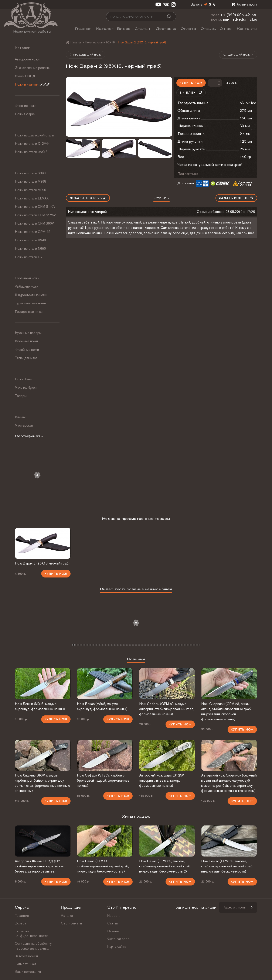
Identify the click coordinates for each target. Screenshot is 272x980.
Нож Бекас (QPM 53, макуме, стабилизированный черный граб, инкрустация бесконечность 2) (165, 866)
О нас (226, 29)
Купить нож (191, 83)
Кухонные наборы (28, 333)
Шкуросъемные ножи (31, 295)
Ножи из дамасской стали (34, 135)
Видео (124, 29)
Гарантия (22, 916)
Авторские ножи (27, 59)
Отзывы (209, 29)
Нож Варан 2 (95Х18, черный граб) (42, 563)
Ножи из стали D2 (29, 257)
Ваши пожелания (28, 972)
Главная (83, 29)
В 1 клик (191, 93)
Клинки (20, 417)
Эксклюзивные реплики (33, 68)
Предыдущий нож (85, 55)
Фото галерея (118, 939)
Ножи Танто (24, 379)
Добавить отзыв (88, 198)
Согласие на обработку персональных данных (33, 946)
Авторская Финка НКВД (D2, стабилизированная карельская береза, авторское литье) (39, 866)
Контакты (247, 29)
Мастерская (24, 425)
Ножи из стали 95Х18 (31, 152)
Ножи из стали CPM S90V (34, 223)
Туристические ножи (30, 303)
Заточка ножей (26, 956)
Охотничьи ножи (27, 278)
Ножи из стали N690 (30, 249)
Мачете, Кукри (26, 388)
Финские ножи (26, 106)
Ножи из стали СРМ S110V (35, 207)
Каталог (105, 29)
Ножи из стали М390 (30, 190)
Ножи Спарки (25, 114)
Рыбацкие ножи (27, 286)
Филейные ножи (27, 350)
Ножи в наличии (32, 84)
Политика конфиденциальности (31, 933)
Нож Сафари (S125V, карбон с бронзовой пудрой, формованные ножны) (103, 780)
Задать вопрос (236, 198)
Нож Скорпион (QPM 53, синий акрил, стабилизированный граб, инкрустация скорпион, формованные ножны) (226, 711)
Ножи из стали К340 (30, 240)
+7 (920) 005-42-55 (238, 15)
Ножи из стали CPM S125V (35, 215)
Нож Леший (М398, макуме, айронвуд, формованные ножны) (40, 706)
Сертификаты (71, 923)
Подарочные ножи (29, 312)
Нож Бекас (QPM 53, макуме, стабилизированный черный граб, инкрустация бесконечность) (227, 866)
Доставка (166, 29)
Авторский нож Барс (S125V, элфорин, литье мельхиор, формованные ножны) (162, 780)
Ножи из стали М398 (30, 181)
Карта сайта (117, 946)
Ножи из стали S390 (30, 173)
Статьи (142, 29)
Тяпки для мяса (26, 358)
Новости (114, 916)
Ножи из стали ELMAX (32, 198)
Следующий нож (238, 55)
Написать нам (25, 964)
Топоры (21, 396)
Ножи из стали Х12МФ (32, 144)
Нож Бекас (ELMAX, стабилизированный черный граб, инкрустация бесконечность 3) (103, 866)
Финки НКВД (25, 76)
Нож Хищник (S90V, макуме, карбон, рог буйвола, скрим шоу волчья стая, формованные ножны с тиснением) (42, 783)
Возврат (21, 923)
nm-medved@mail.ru (240, 19)
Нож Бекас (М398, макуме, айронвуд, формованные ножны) (102, 706)
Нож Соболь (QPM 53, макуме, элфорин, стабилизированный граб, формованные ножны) (167, 709)
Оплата (188, 29)
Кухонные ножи (26, 341)
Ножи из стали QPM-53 (33, 232)
